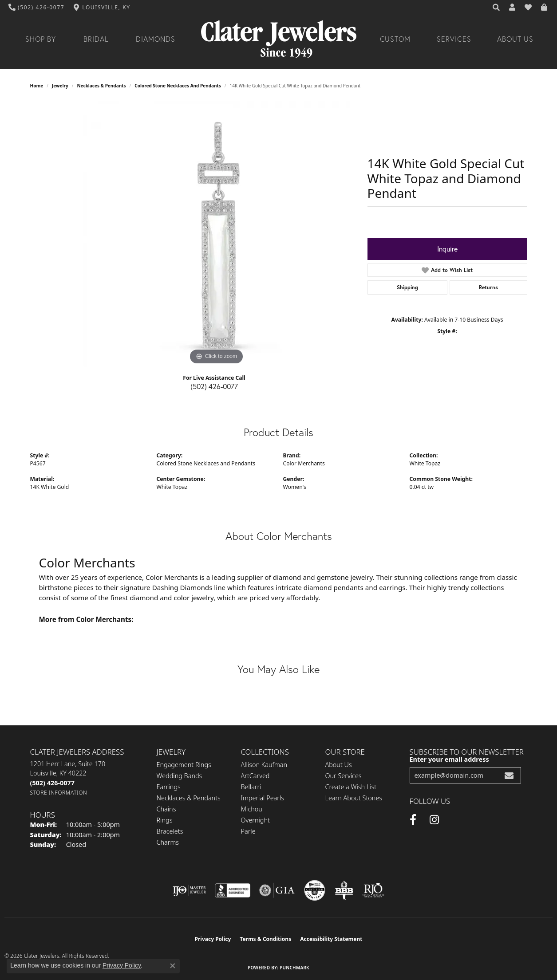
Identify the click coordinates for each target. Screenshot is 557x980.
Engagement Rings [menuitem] (184, 765)
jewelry (60, 86)
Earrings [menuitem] (169, 787)
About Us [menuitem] (339, 765)
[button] (497, 8)
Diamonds (156, 39)
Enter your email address (449, 759)
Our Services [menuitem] (344, 776)
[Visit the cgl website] (315, 890)
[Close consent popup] (173, 966)
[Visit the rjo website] (373, 890)
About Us (515, 39)
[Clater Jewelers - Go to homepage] (279, 39)
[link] (37, 8)
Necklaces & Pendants (101, 86)
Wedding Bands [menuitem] (180, 776)
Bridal (96, 39)
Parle (248, 831)
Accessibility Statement (331, 939)
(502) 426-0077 (214, 386)
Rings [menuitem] (165, 820)
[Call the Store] (52, 783)
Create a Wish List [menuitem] (351, 787)
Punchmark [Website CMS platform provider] (294, 968)
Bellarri (251, 787)
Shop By (41, 39)
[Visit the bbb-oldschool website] (344, 890)
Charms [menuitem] (168, 842)
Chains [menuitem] (166, 809)
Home (37, 86)
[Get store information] (59, 793)
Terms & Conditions (265, 939)
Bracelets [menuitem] (170, 831)
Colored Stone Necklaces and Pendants (178, 86)
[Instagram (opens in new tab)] (434, 820)
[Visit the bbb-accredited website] (233, 890)
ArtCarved (255, 776)
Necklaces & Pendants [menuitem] (189, 798)
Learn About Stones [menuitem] (354, 798)
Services (454, 39)
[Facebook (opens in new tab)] (413, 820)
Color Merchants (304, 463)
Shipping (407, 287)
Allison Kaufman (264, 765)
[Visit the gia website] (277, 890)
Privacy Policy (213, 939)
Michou (252, 809)
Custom (395, 39)
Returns (488, 287)
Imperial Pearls (263, 798)
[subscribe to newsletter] (509, 775)
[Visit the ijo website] (189, 890)
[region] (217, 234)
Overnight (255, 820)
